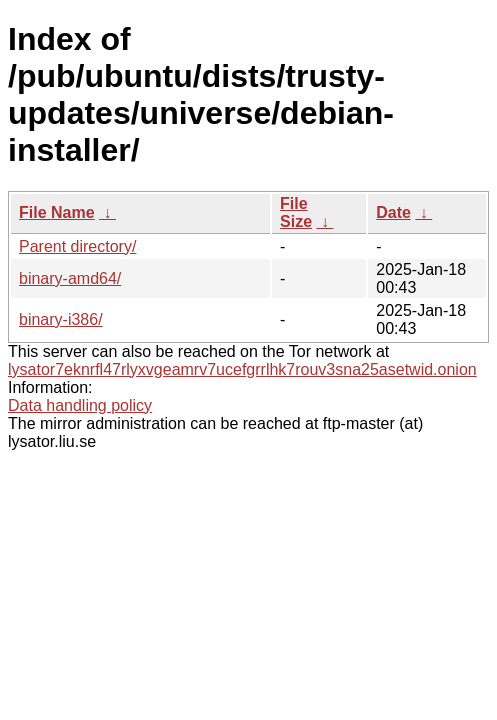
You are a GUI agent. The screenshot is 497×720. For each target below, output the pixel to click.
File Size (296, 212)
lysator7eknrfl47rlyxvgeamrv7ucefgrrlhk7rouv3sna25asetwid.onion (242, 369)
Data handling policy (80, 405)
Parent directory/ (77, 246)
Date (393, 212)
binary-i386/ (61, 319)
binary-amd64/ (70, 278)
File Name (57, 212)
